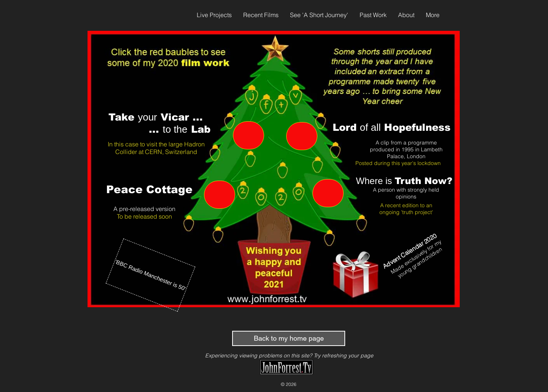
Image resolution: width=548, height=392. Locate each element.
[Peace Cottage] (220, 195)
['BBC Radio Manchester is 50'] (151, 275)
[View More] (273, 276)
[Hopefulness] (302, 136)
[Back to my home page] (289, 338)
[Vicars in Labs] (249, 135)
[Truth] (328, 193)
